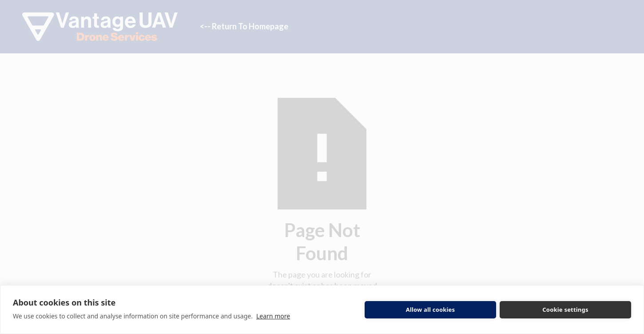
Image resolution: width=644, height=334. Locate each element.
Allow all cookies (431, 310)
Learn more (273, 316)
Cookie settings (565, 310)
